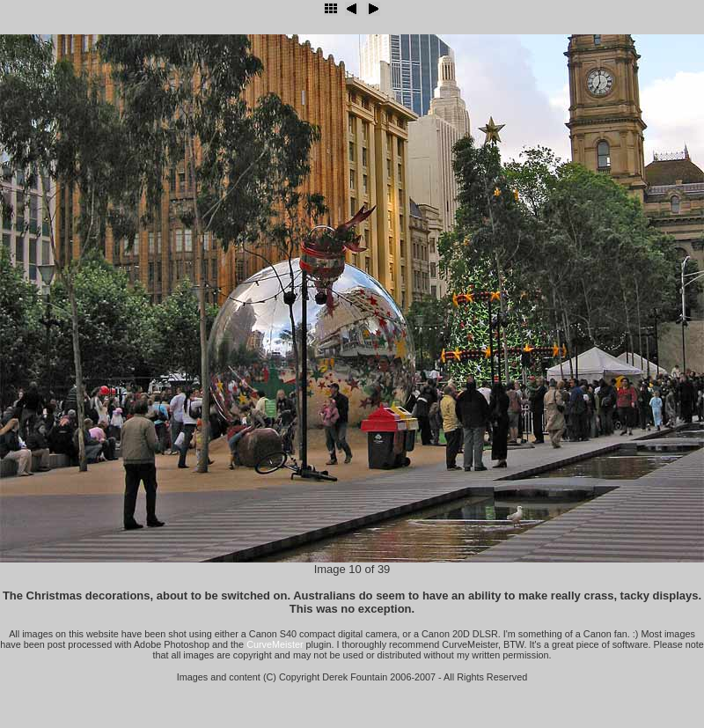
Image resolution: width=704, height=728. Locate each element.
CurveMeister (275, 644)
